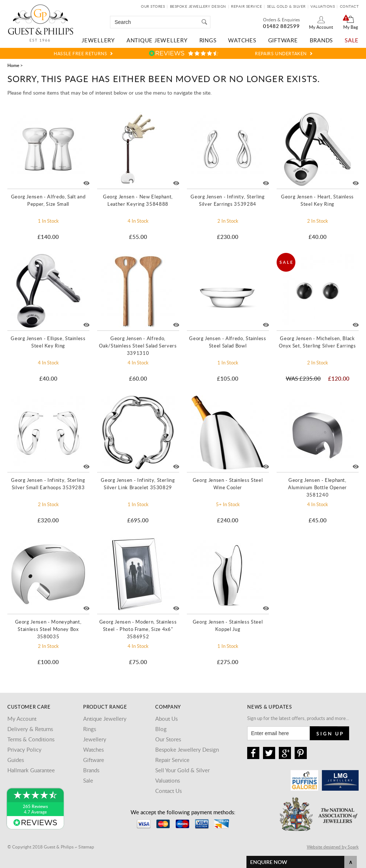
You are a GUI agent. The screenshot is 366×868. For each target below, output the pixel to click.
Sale (352, 40)
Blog (161, 729)
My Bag (351, 27)
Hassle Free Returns (80, 53)
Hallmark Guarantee (31, 770)
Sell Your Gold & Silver (182, 770)
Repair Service (246, 6)
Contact (349, 6)
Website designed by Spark (333, 847)
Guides (16, 760)
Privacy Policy (24, 749)
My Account (321, 27)
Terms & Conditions (31, 739)
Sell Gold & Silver (286, 6)
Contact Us (168, 791)
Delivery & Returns (30, 729)
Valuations (323, 6)
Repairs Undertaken (281, 53)
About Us (166, 719)
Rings (208, 40)
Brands (321, 40)
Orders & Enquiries (281, 20)
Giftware (283, 40)
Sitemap (86, 847)
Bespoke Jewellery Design (198, 6)
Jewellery (98, 40)
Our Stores (153, 6)
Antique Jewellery (157, 40)
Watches (242, 40)
